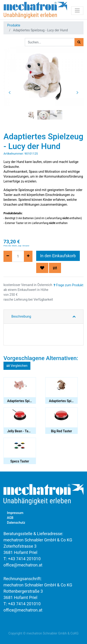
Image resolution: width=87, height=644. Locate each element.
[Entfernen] (8, 256)
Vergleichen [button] (17, 366)
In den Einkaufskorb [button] (58, 256)
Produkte (14, 25)
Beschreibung (21, 316)
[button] (10, 93)
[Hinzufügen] (28, 256)
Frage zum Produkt (68, 285)
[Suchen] (79, 42)
